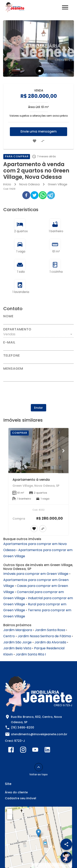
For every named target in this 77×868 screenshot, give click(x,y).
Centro (9, 636)
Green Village (58, 184)
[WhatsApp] (11, 857)
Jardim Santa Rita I (31, 654)
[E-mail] (38, 347)
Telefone (11, 356)
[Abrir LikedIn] (47, 751)
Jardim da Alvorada (50, 642)
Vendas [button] (9, 334)
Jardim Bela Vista (17, 648)
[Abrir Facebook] (11, 751)
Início (7, 184)
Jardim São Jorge (17, 642)
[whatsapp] (43, 196)
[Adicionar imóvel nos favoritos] (34, 141)
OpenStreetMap (59, 865)
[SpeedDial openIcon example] (66, 844)
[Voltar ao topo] (39, 767)
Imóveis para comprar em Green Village (36, 574)
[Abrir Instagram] (23, 751)
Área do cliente (16, 792)
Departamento (17, 329)
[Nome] (38, 321)
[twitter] (34, 196)
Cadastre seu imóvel (21, 798)
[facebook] (26, 196)
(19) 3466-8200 (22, 727)
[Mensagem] (38, 376)
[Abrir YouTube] (35, 751)
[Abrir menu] (65, 7)
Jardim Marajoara (18, 630)
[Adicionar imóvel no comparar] (43, 141)
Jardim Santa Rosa (50, 630)
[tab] (40, 71)
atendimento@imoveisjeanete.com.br (39, 734)
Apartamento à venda (31, 480)
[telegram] (51, 196)
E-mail (9, 342)
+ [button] (10, 811)
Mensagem (13, 369)
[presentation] (39, 393)
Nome (8, 316)
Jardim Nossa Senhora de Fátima (44, 636)
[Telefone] (38, 360)
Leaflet (38, 865)
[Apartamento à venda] (38, 450)
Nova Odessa (29, 184)
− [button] (10, 817)
